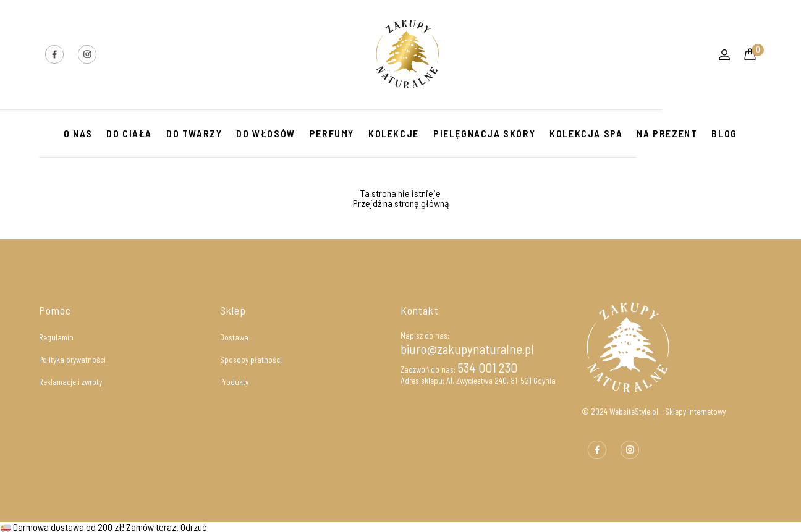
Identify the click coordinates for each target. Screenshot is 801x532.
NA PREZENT (667, 133)
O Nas (78, 133)
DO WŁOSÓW (265, 133)
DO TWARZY (194, 133)
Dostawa (234, 337)
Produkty (234, 382)
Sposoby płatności (251, 360)
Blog (724, 133)
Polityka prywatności (72, 360)
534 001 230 (487, 367)
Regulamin (56, 337)
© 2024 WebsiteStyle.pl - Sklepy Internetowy (654, 412)
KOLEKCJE (394, 133)
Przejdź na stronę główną (401, 203)
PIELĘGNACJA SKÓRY (484, 133)
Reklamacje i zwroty (70, 382)
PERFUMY (332, 133)
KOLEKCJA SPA (586, 133)
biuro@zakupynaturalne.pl (467, 349)
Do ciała (129, 133)
